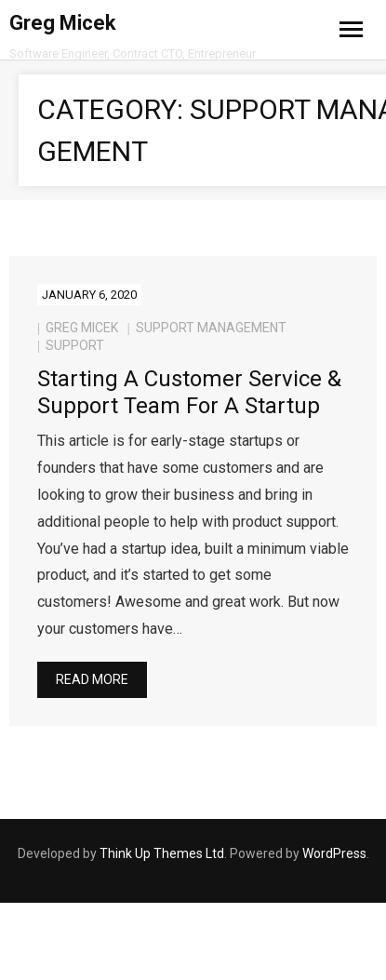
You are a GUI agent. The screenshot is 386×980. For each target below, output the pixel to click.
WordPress (334, 853)
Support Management (211, 328)
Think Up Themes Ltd (162, 853)
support (75, 345)
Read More (92, 679)
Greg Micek (82, 328)
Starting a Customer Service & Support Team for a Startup (189, 392)
